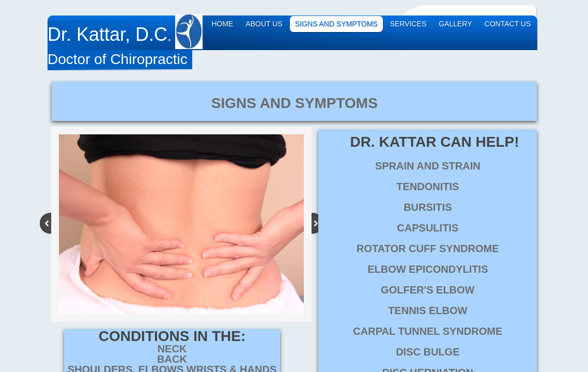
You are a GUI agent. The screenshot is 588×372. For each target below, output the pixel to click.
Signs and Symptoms (336, 24)
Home (222, 24)
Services (408, 24)
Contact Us (508, 24)
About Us (264, 24)
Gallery (455, 24)
